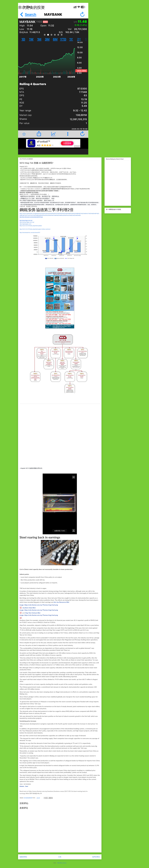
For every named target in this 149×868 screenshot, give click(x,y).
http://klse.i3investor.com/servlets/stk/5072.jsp (31, 217)
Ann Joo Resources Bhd (61, 602)
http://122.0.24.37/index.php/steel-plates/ (31, 226)
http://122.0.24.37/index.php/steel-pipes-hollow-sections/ (35, 229)
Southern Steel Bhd (29, 608)
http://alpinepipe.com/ (25, 224)
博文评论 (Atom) (62, 863)
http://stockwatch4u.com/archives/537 (30, 233)
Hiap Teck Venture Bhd (33, 613)
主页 (60, 857)
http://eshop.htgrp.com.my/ (27, 222)
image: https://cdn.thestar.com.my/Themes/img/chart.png (39, 605)
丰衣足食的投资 (31, 7)
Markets (22, 786)
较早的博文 (96, 857)
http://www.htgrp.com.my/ (26, 221)
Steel (27, 786)
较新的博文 (23, 857)
